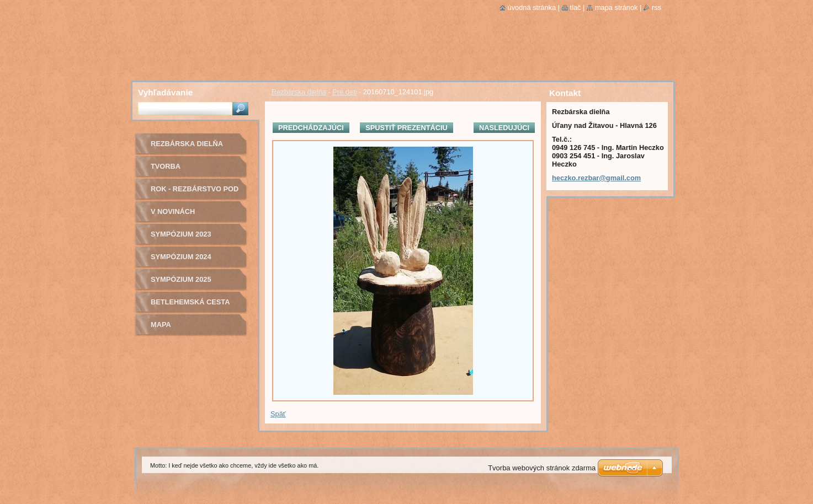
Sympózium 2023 (181, 234)
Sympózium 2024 (181, 257)
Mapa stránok (617, 7)
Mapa (161, 325)
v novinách (173, 211)
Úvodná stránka (532, 7)
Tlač (576, 7)
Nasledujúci (504, 128)
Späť (278, 414)
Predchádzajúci (311, 128)
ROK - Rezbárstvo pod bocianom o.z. (195, 193)
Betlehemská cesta (190, 302)
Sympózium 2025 (181, 279)
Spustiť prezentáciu (406, 128)
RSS (657, 7)
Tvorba (166, 166)
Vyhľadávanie (165, 92)
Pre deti (344, 92)
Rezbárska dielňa (299, 92)
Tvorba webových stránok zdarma (542, 468)
